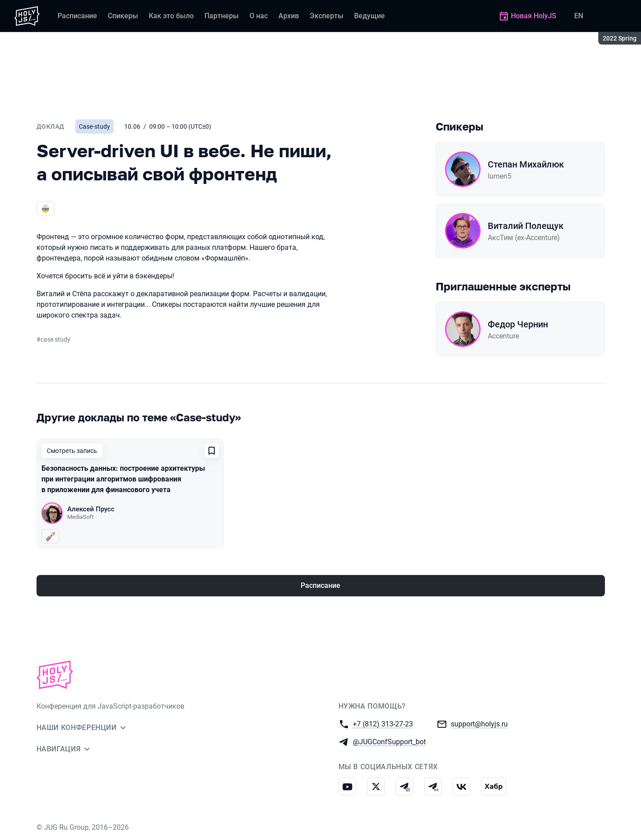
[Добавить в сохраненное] (212, 451)
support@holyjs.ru (479, 724)
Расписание (320, 585)
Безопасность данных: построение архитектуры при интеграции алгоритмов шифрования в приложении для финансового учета (123, 479)
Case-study (94, 126)
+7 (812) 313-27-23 (383, 724)
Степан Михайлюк (526, 164)
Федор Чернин (518, 324)
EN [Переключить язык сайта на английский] (579, 16)
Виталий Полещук (526, 226)
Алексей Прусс (91, 509)
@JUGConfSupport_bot (389, 741)
